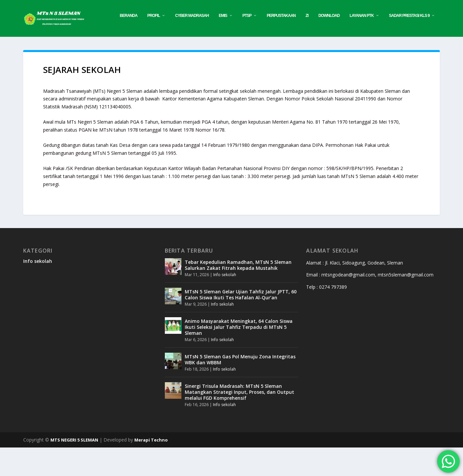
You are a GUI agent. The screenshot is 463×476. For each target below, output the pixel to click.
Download (237, 44)
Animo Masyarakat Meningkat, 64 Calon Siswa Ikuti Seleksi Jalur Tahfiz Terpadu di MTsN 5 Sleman (239, 355)
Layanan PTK (270, 44)
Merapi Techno (151, 468)
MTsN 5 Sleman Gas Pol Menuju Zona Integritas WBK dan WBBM (240, 388)
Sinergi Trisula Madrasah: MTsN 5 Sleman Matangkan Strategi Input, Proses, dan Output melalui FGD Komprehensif (239, 420)
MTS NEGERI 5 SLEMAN (74, 468)
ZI (215, 44)
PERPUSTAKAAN (190, 44)
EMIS (131, 44)
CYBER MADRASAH (100, 44)
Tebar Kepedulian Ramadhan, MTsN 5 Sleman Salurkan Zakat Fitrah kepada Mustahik (238, 293)
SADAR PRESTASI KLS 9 (317, 44)
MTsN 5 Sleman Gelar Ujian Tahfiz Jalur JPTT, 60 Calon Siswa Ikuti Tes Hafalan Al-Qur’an (241, 323)
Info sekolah (38, 289)
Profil (62, 44)
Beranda (37, 44)
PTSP (155, 44)
